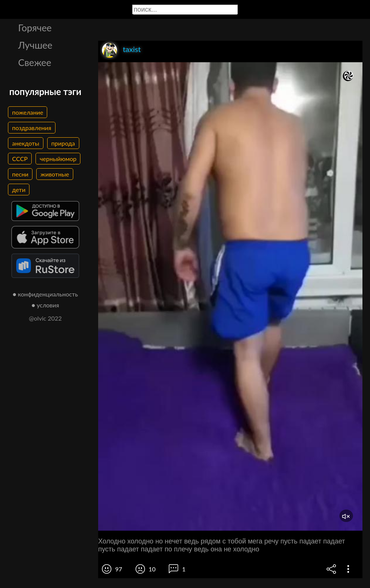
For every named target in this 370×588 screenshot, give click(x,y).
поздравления (32, 128)
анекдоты (26, 143)
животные (55, 174)
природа (63, 143)
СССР (20, 159)
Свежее (35, 62)
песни (20, 174)
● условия (45, 305)
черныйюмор (58, 159)
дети (19, 190)
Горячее (35, 28)
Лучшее (35, 45)
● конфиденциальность (45, 294)
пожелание (28, 112)
